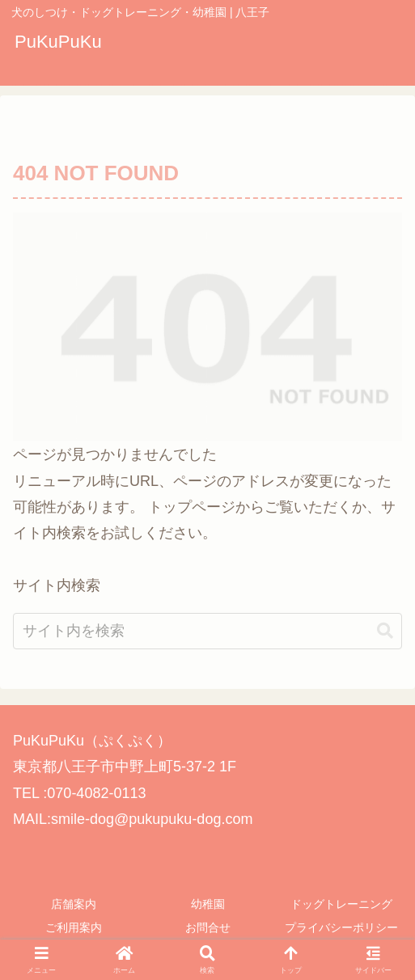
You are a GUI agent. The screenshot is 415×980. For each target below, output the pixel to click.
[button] (385, 650)
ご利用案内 (74, 927)
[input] (207, 650)
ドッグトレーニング (341, 904)
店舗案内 (74, 904)
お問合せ (208, 927)
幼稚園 (208, 904)
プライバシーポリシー (341, 927)
